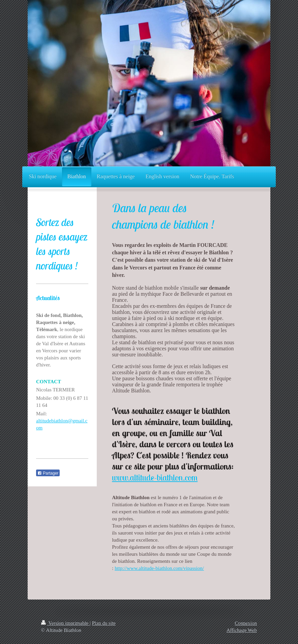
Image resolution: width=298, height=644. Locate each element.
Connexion (246, 623)
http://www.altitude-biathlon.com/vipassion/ (159, 568)
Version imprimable (65, 623)
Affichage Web (242, 630)
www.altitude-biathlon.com (155, 477)
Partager (48, 473)
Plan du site (104, 623)
